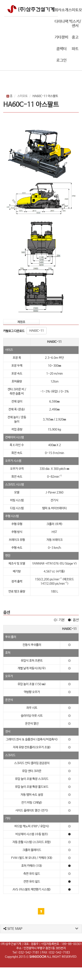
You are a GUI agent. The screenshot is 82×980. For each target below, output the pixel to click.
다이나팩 (61, 22)
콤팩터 (61, 49)
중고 (75, 37)
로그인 (61, 60)
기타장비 (61, 37)
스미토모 (75, 10)
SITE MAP (13, 929)
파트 (75, 49)
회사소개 (61, 10)
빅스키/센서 (75, 24)
